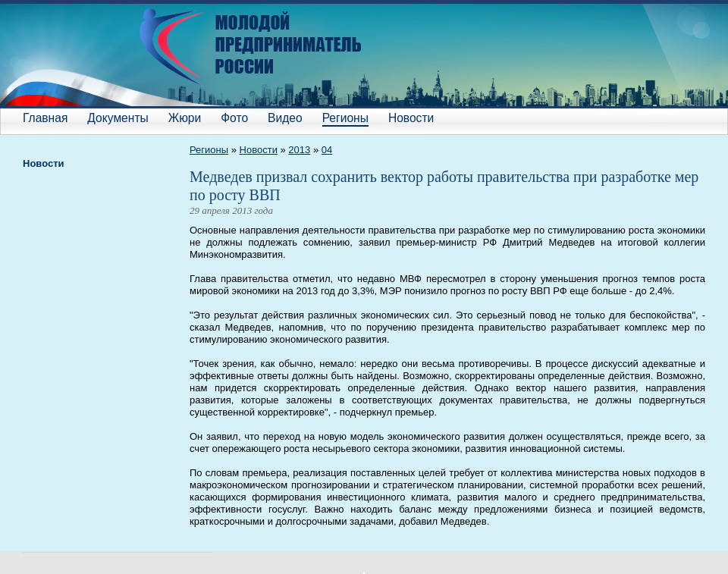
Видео (285, 118)
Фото (234, 118)
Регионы (345, 118)
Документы (118, 118)
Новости (411, 118)
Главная (45, 118)
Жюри (185, 118)
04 (327, 150)
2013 (299, 150)
